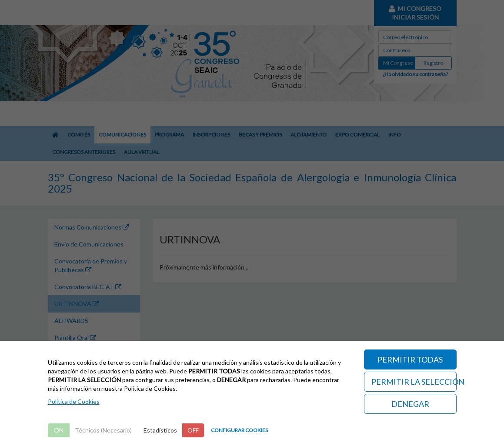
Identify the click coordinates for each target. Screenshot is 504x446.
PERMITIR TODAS (410, 359)
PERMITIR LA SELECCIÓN (414, 382)
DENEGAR (410, 404)
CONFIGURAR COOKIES (239, 430)
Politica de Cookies (74, 401)
